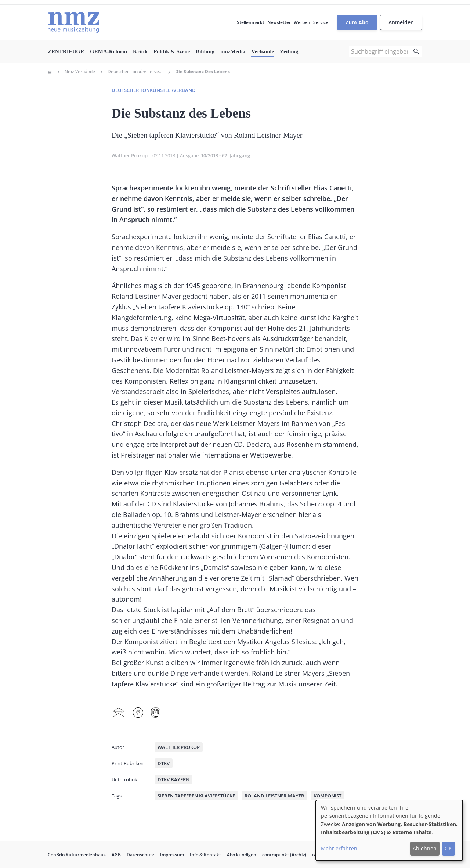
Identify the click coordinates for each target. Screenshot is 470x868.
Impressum (172, 855)
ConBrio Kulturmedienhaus (77, 855)
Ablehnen (425, 848)
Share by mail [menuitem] (119, 713)
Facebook (138, 713)
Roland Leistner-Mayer (274, 796)
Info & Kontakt (205, 855)
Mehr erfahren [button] (339, 848)
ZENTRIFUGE (66, 51)
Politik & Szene (172, 51)
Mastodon (156, 713)
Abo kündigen (242, 855)
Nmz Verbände (80, 72)
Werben (302, 22)
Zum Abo (357, 22)
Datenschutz (140, 855)
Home (50, 72)
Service (321, 22)
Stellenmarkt (251, 22)
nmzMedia (233, 51)
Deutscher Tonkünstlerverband (135, 72)
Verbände (263, 51)
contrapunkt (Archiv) (284, 855)
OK (448, 848)
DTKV (164, 763)
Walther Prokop (130, 155)
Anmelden (401, 22)
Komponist (328, 796)
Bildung (205, 51)
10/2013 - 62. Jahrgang (225, 155)
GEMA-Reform (109, 51)
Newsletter (279, 22)
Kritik (140, 51)
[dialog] (389, 830)
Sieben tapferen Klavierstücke (196, 796)
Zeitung (289, 51)
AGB (116, 855)
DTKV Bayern (173, 779)
